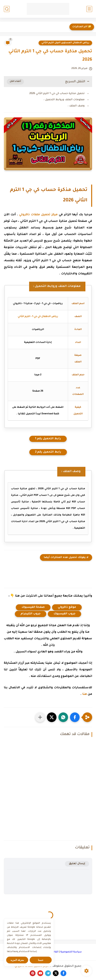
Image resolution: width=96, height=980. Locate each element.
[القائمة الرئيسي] (89, 9)
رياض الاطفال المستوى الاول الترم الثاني (65, 43)
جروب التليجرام (31, 614)
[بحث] (7, 9)
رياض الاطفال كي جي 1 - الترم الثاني (38, 317)
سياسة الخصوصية (71, 952)
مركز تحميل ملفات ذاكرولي (38, 215)
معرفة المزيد (17, 960)
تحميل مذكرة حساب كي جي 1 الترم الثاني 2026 (57, 94)
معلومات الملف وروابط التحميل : (64, 100)
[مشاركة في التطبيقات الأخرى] (40, 717)
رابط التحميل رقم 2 (48, 452)
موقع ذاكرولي (67, 607)
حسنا (41, 960)
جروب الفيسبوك (64, 614)
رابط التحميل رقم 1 (48, 439)
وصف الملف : (76, 106)
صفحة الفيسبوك (33, 607)
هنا (85, 694)
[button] (75, 717)
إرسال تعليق (77, 864)
